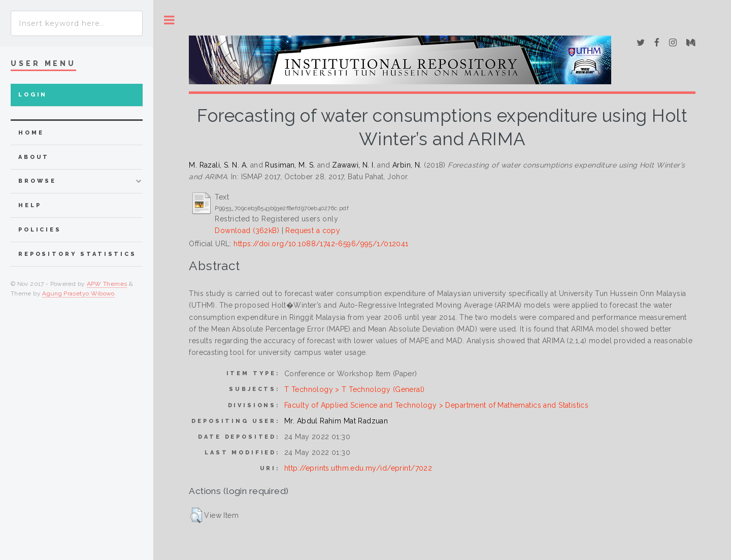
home (31, 133)
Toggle (169, 20)
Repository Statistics (77, 254)
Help (30, 205)
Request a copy (313, 230)
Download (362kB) (247, 230)
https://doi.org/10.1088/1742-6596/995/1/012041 (321, 244)
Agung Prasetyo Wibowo (78, 293)
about (34, 157)
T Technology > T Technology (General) (355, 389)
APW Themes (107, 284)
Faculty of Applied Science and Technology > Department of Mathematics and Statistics (436, 405)
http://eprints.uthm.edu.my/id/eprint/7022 (358, 468)
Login (33, 95)
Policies (40, 230)
